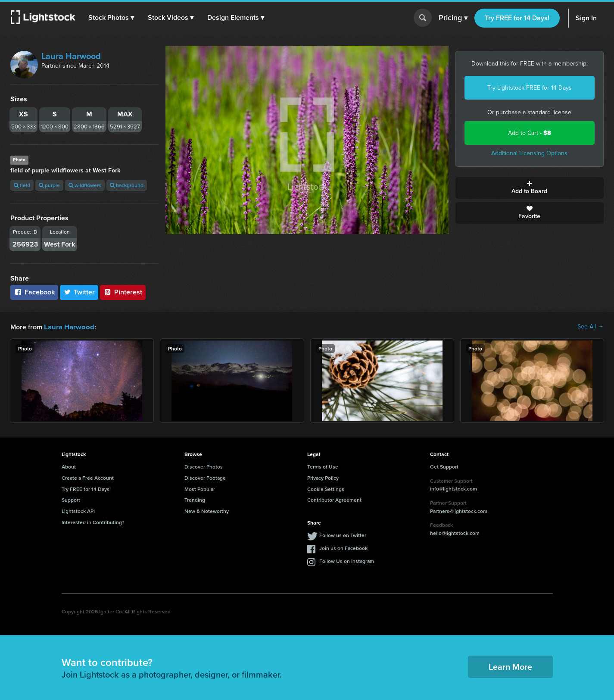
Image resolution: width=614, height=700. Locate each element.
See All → (591, 327)
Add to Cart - (530, 133)
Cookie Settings (326, 489)
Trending (195, 499)
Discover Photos (204, 466)
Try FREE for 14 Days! (517, 18)
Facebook (34, 292)
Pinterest (123, 292)
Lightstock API (78, 511)
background (127, 185)
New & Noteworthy (207, 511)
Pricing (453, 18)
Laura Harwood (71, 56)
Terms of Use (323, 466)
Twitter (79, 292)
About (69, 466)
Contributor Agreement (334, 499)
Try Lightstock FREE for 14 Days (530, 88)
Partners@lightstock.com (459, 511)
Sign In (586, 18)
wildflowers (85, 185)
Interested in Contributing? (93, 522)
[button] (112, 18)
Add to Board (530, 188)
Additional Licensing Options (529, 153)
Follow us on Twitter (343, 535)
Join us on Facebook (343, 548)
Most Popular (200, 489)
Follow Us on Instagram (347, 561)
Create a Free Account (88, 477)
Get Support (444, 466)
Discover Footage (205, 477)
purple (49, 185)
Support (71, 499)
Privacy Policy (323, 477)
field (22, 185)
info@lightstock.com (453, 488)
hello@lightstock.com (455, 533)
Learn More (510, 666)
